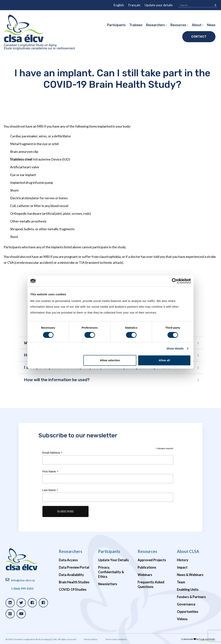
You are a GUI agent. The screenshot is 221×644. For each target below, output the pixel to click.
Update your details (159, 5)
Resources (178, 25)
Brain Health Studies (74, 582)
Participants (116, 25)
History (183, 560)
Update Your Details (113, 560)
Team (181, 582)
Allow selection (110, 360)
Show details (175, 348)
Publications (147, 567)
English (119, 5)
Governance (186, 604)
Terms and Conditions (116, 639)
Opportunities (188, 612)
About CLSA (188, 551)
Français (134, 5)
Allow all (164, 360)
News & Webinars (190, 575)
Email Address (52, 453)
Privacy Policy (91, 639)
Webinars (145, 575)
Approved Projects (152, 560)
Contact (199, 37)
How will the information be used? (57, 380)
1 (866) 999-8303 (22, 588)
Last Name (50, 490)
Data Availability (71, 575)
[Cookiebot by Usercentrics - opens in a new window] (175, 281)
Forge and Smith (207, 639)
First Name (50, 472)
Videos (182, 619)
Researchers (156, 25)
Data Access (68, 560)
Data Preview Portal (74, 567)
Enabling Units (188, 589)
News (211, 25)
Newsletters (108, 584)
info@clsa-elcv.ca (23, 580)
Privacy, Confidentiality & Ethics (111, 572)
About (197, 25)
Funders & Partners (191, 597)
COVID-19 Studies (73, 589)
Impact (182, 567)
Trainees (136, 25)
